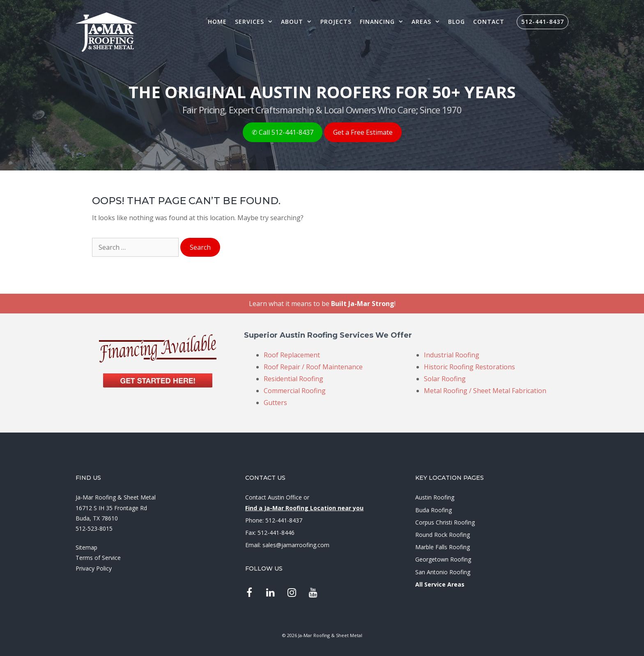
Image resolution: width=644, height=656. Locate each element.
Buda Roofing (434, 510)
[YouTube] (313, 593)
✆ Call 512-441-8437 (283, 132)
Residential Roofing (293, 379)
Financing (384, 22)
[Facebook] (249, 593)
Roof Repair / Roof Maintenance (313, 367)
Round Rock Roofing (443, 535)
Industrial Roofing (452, 355)
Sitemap (86, 547)
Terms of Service (98, 558)
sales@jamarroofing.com (296, 545)
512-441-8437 (543, 22)
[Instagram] (292, 593)
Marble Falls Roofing (443, 547)
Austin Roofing (435, 497)
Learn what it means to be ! (322, 304)
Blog (457, 22)
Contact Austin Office (274, 497)
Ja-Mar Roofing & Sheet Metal (116, 497)
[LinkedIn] (270, 593)
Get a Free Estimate (363, 132)
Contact (489, 22)
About (298, 22)
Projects (336, 22)
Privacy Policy (94, 568)
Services (256, 22)
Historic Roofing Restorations (469, 367)
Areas (428, 22)
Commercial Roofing (295, 391)
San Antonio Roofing (443, 572)
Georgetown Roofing (443, 559)
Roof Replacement (292, 355)
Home (217, 22)
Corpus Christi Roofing (445, 522)
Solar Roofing (445, 379)
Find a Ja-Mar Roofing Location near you (304, 508)
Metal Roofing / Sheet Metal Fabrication (485, 391)
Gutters (275, 403)
